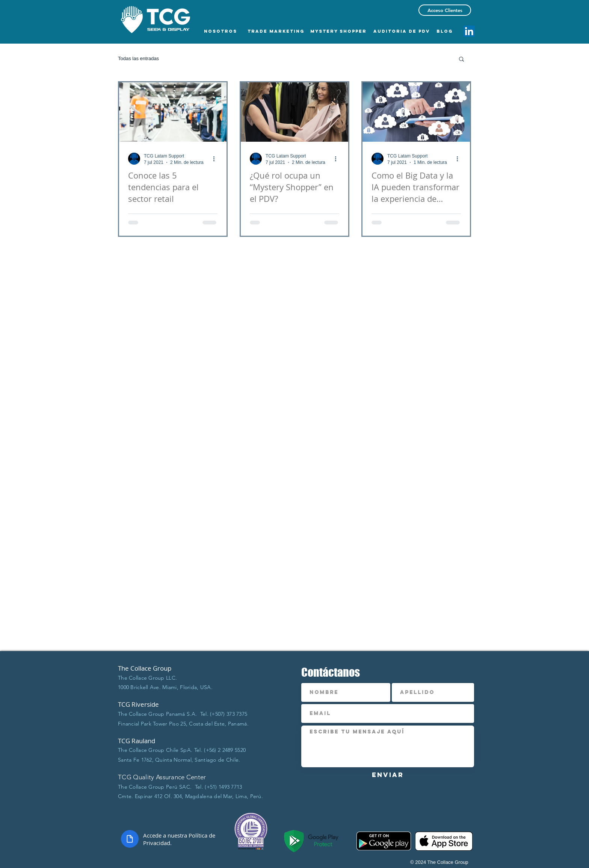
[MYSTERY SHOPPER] (338, 31)
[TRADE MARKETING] (276, 31)
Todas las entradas (138, 58)
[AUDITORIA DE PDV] (402, 31)
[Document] (130, 839)
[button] (461, 60)
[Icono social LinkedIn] (469, 31)
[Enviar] (388, 775)
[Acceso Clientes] (445, 10)
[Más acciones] (216, 159)
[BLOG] (445, 31)
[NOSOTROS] (220, 31)
